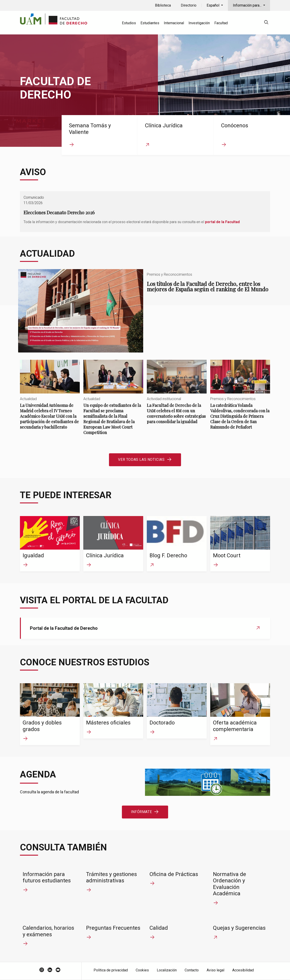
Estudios (129, 23)
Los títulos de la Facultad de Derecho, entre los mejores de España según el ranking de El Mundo (145, 311)
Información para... (248, 5)
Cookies (142, 970)
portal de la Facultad (222, 222)
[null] (266, 23)
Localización (167, 970)
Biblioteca (163, 5)
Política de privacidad (111, 970)
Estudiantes (150, 23)
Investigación (199, 23)
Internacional (174, 23)
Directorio (189, 5)
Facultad (221, 23)
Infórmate (141, 812)
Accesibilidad (243, 970)
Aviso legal (215, 970)
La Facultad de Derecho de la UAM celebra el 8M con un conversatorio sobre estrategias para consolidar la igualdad (177, 396)
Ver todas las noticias (141, 460)
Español (213, 5)
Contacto (192, 970)
